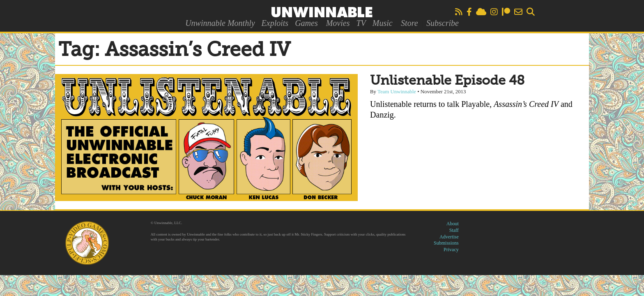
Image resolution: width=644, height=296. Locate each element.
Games (306, 23)
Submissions (446, 243)
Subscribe (443, 23)
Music (383, 23)
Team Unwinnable (397, 92)
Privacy (451, 250)
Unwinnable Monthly (220, 23)
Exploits (275, 23)
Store (409, 23)
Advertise (449, 237)
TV (361, 23)
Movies (338, 23)
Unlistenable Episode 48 (447, 81)
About (453, 224)
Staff (454, 230)
